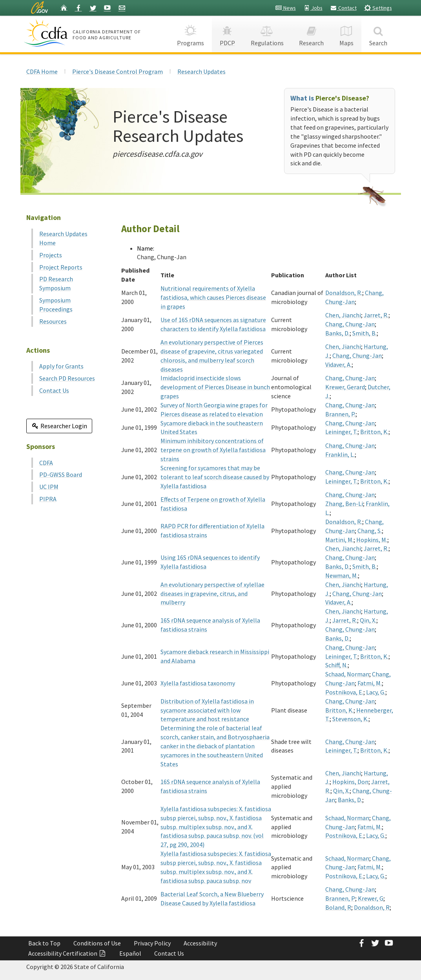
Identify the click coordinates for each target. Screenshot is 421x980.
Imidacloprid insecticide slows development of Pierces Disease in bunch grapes (215, 387)
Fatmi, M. (370, 683)
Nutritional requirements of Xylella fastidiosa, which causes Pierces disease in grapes (213, 297)
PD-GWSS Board (61, 474)
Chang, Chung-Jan (350, 324)
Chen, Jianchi (343, 315)
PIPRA (48, 499)
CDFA (46, 463)
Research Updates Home (63, 238)
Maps (346, 34)
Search (378, 34)
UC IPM (49, 487)
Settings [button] (378, 8)
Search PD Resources (67, 378)
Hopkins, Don (350, 782)
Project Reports (61, 267)
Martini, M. (339, 540)
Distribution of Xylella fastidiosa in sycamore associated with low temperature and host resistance (207, 710)
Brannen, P (340, 898)
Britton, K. (374, 432)
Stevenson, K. (350, 719)
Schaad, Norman (347, 674)
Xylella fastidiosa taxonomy (198, 683)
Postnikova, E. (344, 692)
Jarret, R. (376, 315)
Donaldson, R (372, 907)
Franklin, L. (340, 454)
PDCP (227, 34)
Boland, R (338, 907)
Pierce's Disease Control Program (118, 71)
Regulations (267, 34)
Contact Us (54, 390)
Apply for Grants (61, 366)
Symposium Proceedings (56, 305)
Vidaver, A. (338, 365)
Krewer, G (371, 898)
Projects (51, 255)
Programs (190, 34)
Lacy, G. (376, 692)
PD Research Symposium (56, 283)
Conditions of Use (97, 943)
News (285, 8)
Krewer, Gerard (345, 387)
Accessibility (200, 943)
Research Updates (201, 71)
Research (311, 34)
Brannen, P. (340, 414)
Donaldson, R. (344, 293)
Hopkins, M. (372, 540)
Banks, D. (337, 333)
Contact (343, 8)
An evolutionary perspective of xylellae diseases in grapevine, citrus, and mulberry (212, 593)
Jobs (313, 8)
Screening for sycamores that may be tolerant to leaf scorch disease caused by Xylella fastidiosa (215, 477)
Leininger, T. (341, 432)
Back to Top (44, 943)
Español (130, 953)
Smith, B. (365, 333)
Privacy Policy (152, 943)
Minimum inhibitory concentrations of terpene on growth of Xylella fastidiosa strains (213, 450)
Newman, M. (342, 575)
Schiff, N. (336, 665)
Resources (53, 321)
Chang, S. (370, 531)
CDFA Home (42, 71)
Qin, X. (368, 620)
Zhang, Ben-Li (344, 504)
